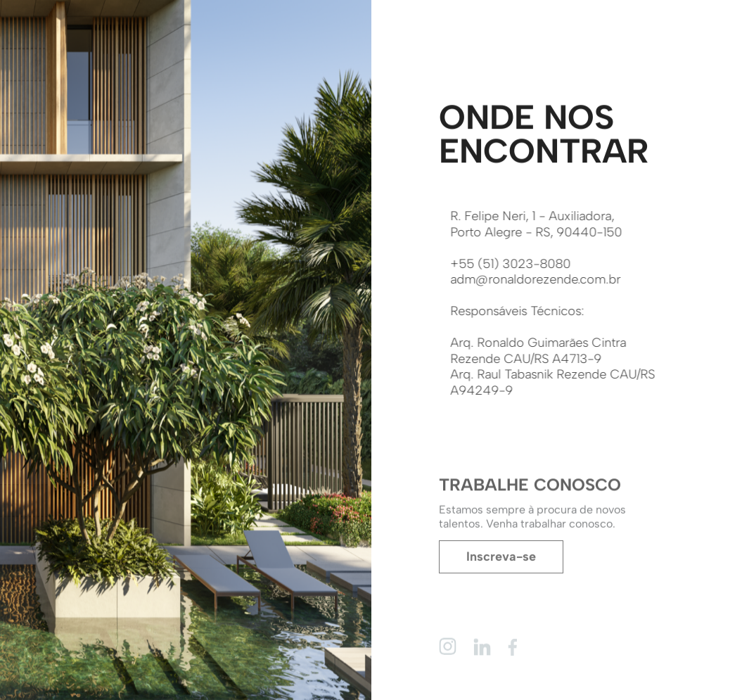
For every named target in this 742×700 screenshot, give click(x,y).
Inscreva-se (501, 558)
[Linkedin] (482, 646)
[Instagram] (448, 646)
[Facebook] (517, 647)
